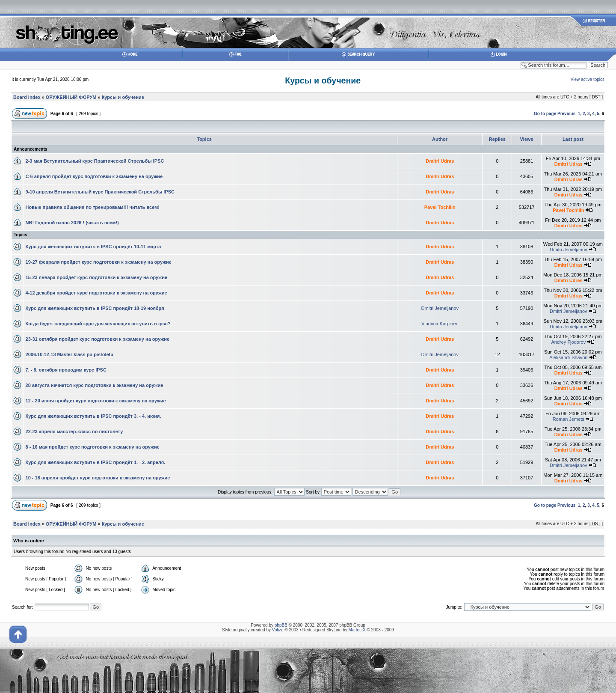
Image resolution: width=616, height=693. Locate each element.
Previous (566, 114)
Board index (27, 97)
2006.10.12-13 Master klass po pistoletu (70, 354)
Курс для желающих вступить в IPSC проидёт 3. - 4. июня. (93, 416)
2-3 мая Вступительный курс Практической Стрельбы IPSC (95, 161)
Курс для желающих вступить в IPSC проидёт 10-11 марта (93, 247)
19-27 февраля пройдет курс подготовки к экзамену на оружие (99, 262)
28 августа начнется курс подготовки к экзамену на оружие (95, 385)
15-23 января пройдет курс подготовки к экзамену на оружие (96, 277)
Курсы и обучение (323, 80)
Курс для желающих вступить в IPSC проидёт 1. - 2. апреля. (96, 462)
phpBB (281, 625)
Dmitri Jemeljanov (568, 250)
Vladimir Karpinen (440, 324)
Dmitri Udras (440, 161)
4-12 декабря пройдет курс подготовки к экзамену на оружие (96, 293)
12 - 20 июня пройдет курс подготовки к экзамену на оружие (96, 401)
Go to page (545, 114)
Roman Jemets (569, 419)
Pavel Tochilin (440, 207)
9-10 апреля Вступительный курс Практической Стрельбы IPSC (100, 192)
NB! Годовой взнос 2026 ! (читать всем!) (72, 223)
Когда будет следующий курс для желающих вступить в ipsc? (98, 324)
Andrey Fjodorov (568, 342)
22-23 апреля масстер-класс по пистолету (74, 431)
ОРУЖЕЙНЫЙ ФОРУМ (71, 97)
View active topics (588, 79)
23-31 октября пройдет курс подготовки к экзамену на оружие (98, 339)
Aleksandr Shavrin (568, 357)
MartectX (357, 630)
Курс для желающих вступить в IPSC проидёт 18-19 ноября (95, 308)
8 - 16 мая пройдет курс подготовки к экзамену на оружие (93, 447)
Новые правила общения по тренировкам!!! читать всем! (93, 207)
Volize (278, 630)
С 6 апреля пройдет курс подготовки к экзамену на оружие (94, 176)
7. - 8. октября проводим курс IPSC (66, 370)
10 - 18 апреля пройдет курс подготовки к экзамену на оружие (98, 478)
